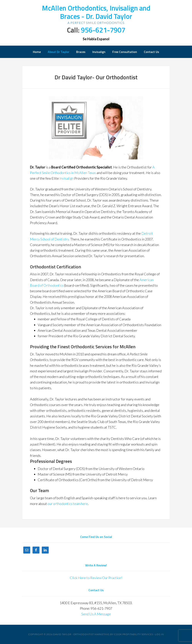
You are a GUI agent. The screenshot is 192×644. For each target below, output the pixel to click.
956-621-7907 (103, 30)
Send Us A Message (96, 614)
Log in (159, 634)
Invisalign (67, 178)
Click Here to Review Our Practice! (96, 578)
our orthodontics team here (68, 504)
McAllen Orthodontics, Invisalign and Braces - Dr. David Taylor (96, 12)
